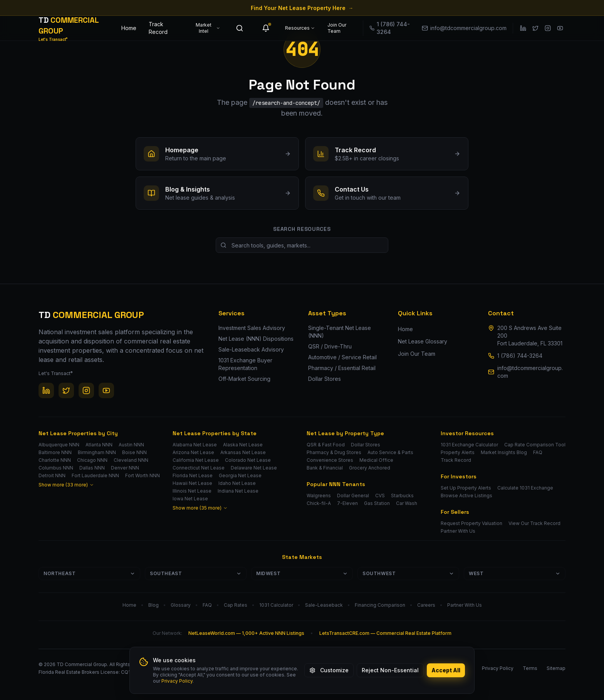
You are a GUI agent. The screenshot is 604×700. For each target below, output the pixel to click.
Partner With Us (458, 531)
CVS (380, 496)
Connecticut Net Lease (199, 468)
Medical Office (376, 460)
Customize (329, 670)
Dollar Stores (366, 445)
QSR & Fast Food (326, 445)
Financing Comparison (380, 605)
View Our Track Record (534, 523)
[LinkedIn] (523, 28)
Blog (154, 605)
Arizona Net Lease (193, 452)
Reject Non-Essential (390, 670)
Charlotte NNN (55, 460)
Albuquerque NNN (59, 445)
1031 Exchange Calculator (469, 445)
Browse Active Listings (466, 496)
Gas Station (377, 503)
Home (129, 28)
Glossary (181, 605)
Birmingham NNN (97, 452)
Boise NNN (134, 452)
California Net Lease (196, 460)
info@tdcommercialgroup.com (530, 372)
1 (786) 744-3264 (520, 356)
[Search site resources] (302, 245)
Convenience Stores (330, 460)
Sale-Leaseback (324, 605)
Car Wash (407, 503)
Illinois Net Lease (192, 491)
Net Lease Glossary (423, 341)
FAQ (538, 452)
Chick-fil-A (319, 503)
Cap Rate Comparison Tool (535, 445)
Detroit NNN (52, 475)
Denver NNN (125, 468)
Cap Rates (236, 605)
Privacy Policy (177, 681)
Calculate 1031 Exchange (525, 488)
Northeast (89, 573)
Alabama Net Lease (195, 445)
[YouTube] (560, 28)
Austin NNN (131, 445)
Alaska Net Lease (243, 445)
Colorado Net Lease (248, 460)
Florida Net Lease (193, 475)
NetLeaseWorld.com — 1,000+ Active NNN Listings (246, 633)
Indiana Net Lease (238, 491)
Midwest (302, 573)
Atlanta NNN (99, 445)
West (515, 573)
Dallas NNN (92, 468)
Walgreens (319, 496)
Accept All (446, 670)
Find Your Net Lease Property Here (302, 8)
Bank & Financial (325, 468)
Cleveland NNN (131, 460)
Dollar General (353, 496)
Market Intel (208, 28)
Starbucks (402, 496)
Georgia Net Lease (240, 475)
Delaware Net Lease (254, 468)
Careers (426, 605)
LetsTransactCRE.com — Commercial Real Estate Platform (385, 633)
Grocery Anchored (370, 468)
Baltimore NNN (55, 452)
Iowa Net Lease (190, 499)
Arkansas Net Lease (243, 452)
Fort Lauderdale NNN (95, 475)
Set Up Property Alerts (466, 488)
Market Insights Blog (504, 452)
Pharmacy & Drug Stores (334, 452)
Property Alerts (458, 452)
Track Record (158, 28)
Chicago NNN (92, 460)
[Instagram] (548, 28)
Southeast (196, 573)
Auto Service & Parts (390, 452)
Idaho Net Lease (237, 483)
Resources (300, 28)
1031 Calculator (276, 605)
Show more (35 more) (200, 508)
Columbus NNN (56, 468)
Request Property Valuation (471, 523)
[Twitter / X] (535, 28)
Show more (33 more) (66, 485)
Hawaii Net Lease (192, 483)
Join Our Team (337, 28)
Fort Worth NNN (143, 475)
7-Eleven (347, 503)
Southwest (408, 573)
